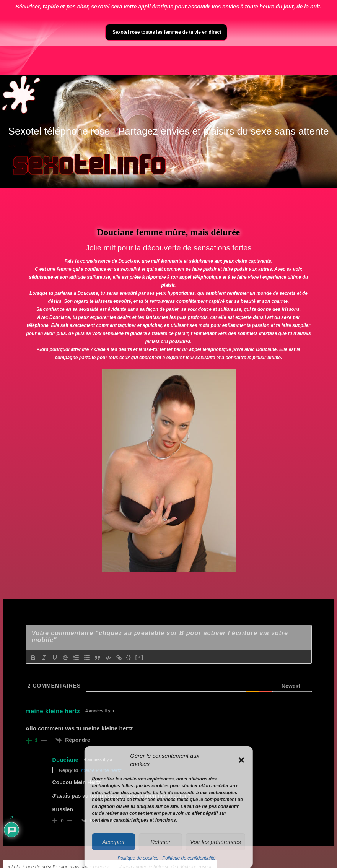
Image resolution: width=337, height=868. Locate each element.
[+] (140, 657)
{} (129, 657)
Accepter (113, 842)
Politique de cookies (138, 858)
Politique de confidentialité (189, 858)
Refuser (160, 842)
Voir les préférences (216, 842)
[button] (241, 760)
